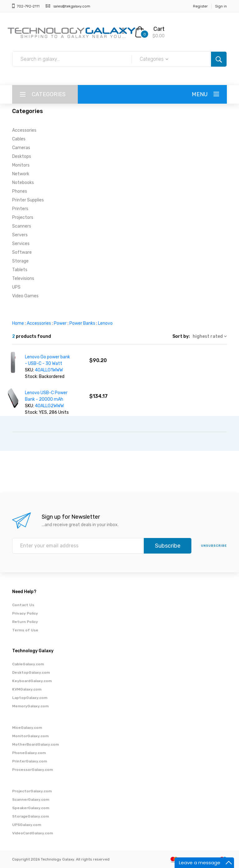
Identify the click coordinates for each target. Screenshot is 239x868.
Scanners (22, 226)
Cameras (21, 148)
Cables (19, 139)
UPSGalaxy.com (27, 825)
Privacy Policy (25, 613)
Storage (20, 261)
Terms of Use (25, 630)
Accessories (24, 130)
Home (18, 323)
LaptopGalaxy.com (30, 698)
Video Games (25, 296)
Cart (159, 29)
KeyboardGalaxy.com (32, 681)
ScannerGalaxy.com (31, 800)
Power (60, 323)
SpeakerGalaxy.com (31, 808)
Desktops (22, 156)
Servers (20, 235)
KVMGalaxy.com (27, 689)
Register (200, 6)
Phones (20, 191)
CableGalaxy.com (28, 664)
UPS (16, 287)
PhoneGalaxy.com (29, 753)
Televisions (23, 278)
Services (21, 244)
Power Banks (82, 323)
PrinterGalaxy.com (30, 761)
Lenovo (105, 323)
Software (22, 252)
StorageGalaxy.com (30, 816)
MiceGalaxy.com (27, 728)
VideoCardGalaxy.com (33, 833)
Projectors (23, 217)
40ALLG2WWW (49, 406)
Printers (20, 209)
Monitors (21, 165)
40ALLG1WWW (49, 370)
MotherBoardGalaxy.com (35, 744)
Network (21, 174)
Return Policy (25, 622)
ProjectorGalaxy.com (32, 791)
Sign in (221, 6)
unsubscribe (214, 546)
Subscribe (168, 546)
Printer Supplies (28, 200)
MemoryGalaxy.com (30, 706)
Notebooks (23, 183)
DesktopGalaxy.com (31, 672)
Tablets (20, 270)
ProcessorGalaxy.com (33, 770)
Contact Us (23, 605)
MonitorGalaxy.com (30, 736)
